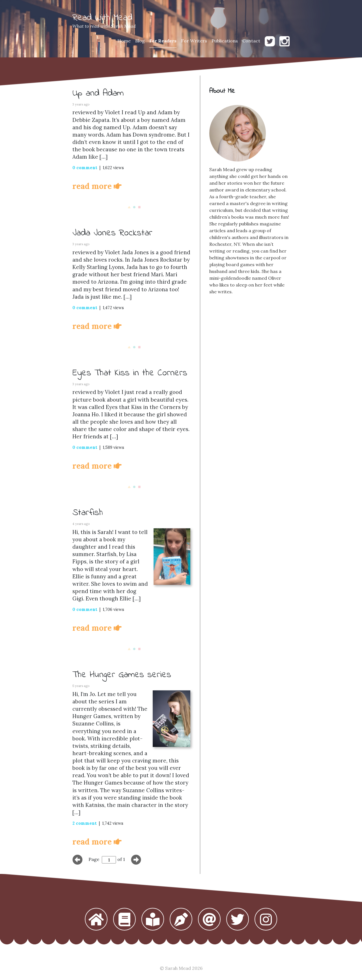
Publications (225, 41)
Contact (251, 41)
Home (124, 41)
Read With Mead (102, 18)
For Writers (194, 41)
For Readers (163, 41)
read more (97, 186)
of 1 (121, 859)
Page (94, 859)
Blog (140, 41)
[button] (96, 920)
